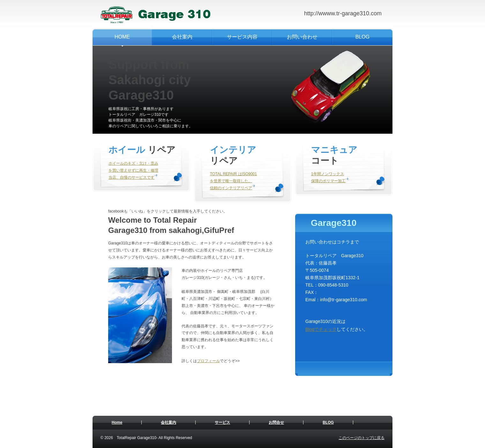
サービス (222, 422)
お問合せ (276, 422)
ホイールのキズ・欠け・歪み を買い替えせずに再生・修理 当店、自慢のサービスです (133, 170)
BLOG (328, 422)
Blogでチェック (321, 329)
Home (117, 422)
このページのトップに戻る (362, 438)
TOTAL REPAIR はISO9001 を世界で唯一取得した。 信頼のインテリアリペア (233, 181)
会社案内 (168, 422)
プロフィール (208, 361)
